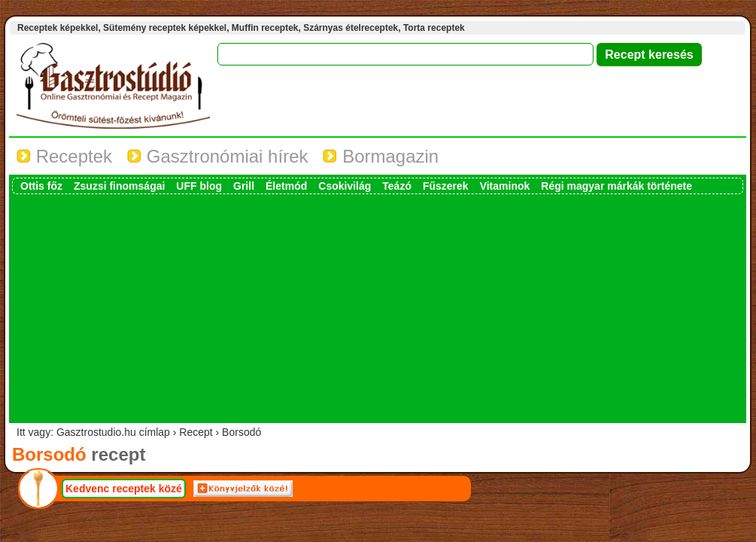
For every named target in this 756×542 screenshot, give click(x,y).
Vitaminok (505, 186)
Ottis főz (41, 186)
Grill (244, 186)
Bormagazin (381, 156)
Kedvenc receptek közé (124, 489)
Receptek (64, 156)
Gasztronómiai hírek (217, 156)
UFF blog (199, 186)
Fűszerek (446, 186)
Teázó (397, 186)
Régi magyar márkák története (616, 186)
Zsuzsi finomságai (119, 186)
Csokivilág (345, 186)
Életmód (286, 186)
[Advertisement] (378, 307)
